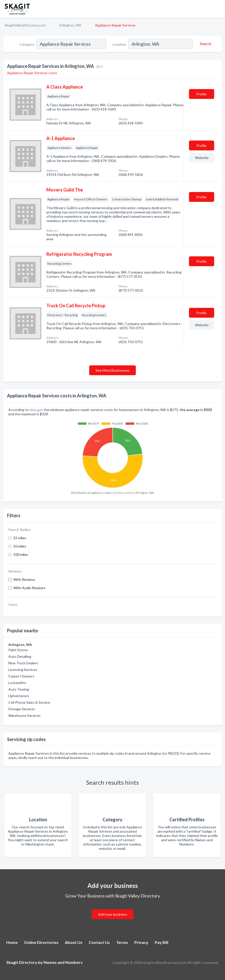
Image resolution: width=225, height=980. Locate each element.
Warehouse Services (24, 715)
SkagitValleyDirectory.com (25, 25)
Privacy (141, 942)
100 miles (21, 554)
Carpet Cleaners (21, 676)
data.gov (36, 410)
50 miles (20, 546)
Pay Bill (162, 942)
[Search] (205, 44)
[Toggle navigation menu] (218, 9)
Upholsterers (19, 696)
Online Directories (41, 942)
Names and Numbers (63, 962)
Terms (122, 942)
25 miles (20, 538)
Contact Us (99, 942)
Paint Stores (18, 650)
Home (12, 942)
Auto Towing (19, 689)
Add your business (113, 914)
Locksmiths (17, 683)
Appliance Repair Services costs (32, 73)
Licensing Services (23, 670)
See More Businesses (112, 370)
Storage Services (22, 709)
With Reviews (24, 579)
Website (202, 158)
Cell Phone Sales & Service (29, 702)
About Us (74, 942)
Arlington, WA (70, 25)
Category (27, 44)
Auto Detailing (20, 656)
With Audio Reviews (29, 588)
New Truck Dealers (23, 663)
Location (119, 44)
